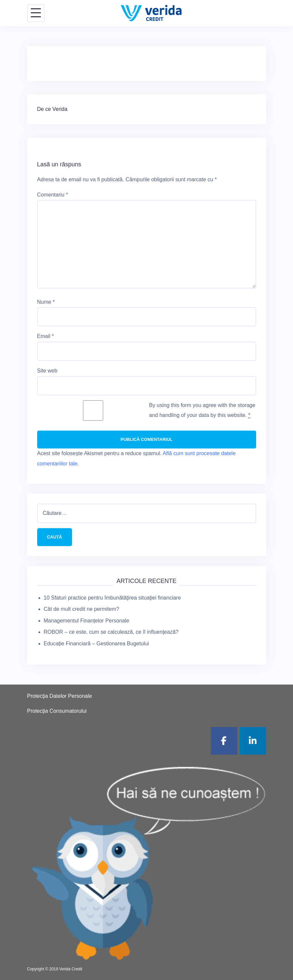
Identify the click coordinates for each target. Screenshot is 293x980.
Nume (46, 302)
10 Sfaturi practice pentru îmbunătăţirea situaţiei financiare (112, 598)
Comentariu (53, 195)
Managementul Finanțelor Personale (87, 621)
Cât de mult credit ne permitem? (82, 609)
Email (46, 336)
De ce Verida (52, 109)
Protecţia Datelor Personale (60, 696)
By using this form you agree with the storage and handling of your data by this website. (202, 410)
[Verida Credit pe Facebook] (224, 741)
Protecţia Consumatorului (57, 711)
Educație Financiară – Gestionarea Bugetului (97, 644)
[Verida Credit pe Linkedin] (253, 741)
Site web (47, 371)
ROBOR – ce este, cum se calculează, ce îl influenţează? (111, 632)
